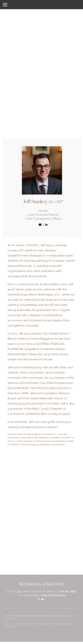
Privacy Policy (44, 623)
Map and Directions (54, 594)
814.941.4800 (68, 590)
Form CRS (10, 623)
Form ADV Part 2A (26, 623)
